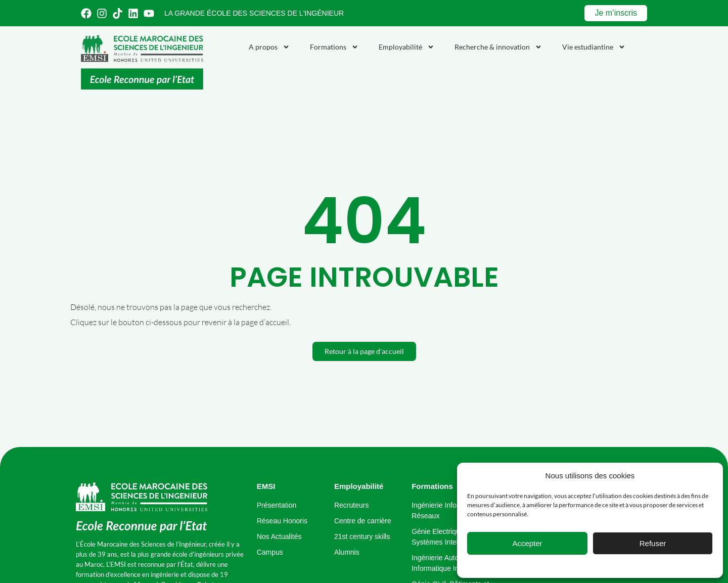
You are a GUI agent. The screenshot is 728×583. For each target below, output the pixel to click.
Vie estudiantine (594, 47)
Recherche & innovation (498, 47)
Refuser (653, 543)
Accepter (527, 543)
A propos (269, 47)
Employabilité (406, 47)
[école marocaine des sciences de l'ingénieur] (142, 508)
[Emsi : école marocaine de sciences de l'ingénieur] (142, 62)
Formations (334, 47)
